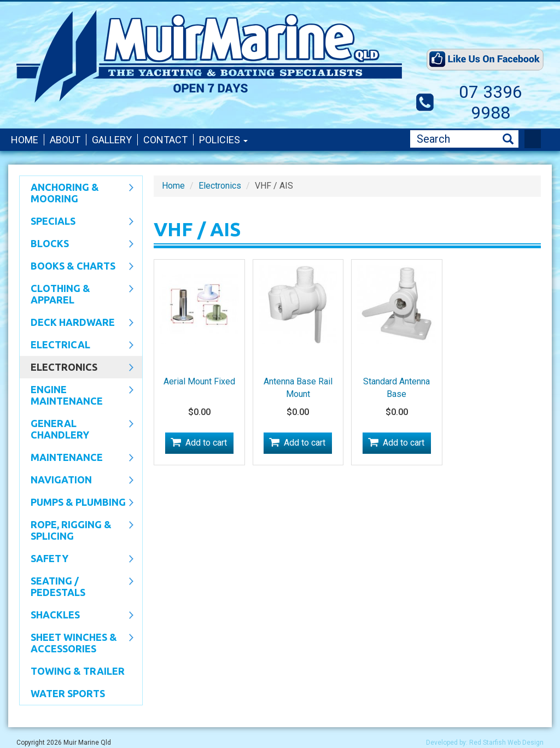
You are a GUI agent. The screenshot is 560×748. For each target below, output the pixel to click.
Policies (223, 140)
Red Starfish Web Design (506, 743)
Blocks (77, 244)
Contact (165, 140)
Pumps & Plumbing (77, 503)
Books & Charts (77, 267)
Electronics (77, 368)
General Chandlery (77, 429)
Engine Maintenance (77, 395)
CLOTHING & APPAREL (77, 294)
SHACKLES (77, 616)
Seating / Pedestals (77, 586)
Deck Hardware (77, 323)
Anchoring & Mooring (77, 193)
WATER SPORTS (68, 693)
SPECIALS (77, 222)
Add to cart (206, 443)
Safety (77, 559)
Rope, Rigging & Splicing (77, 530)
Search (508, 139)
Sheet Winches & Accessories (77, 643)
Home (25, 140)
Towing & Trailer (78, 671)
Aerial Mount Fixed (199, 381)
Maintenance (77, 458)
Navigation (77, 481)
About (65, 140)
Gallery (112, 140)
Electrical (77, 346)
